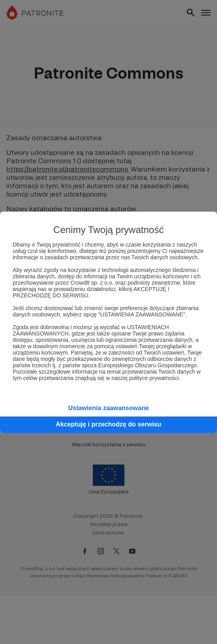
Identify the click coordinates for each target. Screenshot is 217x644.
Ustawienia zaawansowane (109, 408)
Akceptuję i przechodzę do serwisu (109, 424)
